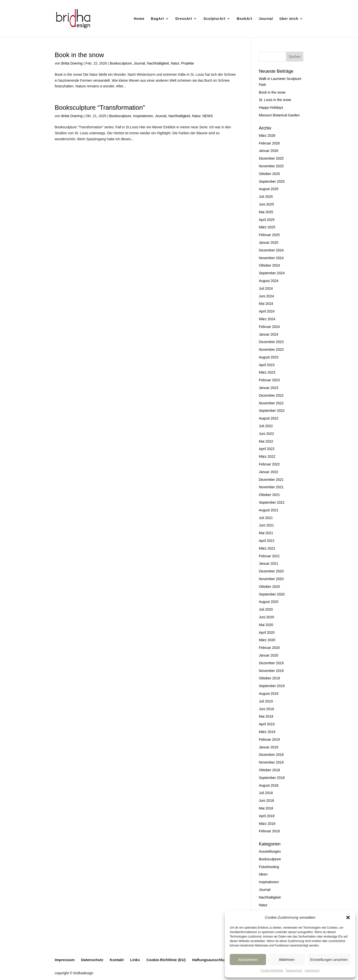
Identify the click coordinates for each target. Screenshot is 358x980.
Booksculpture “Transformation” (100, 107)
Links (135, 960)
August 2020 (269, 602)
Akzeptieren (248, 960)
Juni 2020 (266, 617)
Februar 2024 (269, 327)
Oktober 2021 (269, 495)
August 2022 (269, 418)
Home (139, 19)
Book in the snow (79, 55)
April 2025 (267, 220)
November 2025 (271, 166)
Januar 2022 (268, 472)
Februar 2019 (269, 739)
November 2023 (271, 350)
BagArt (157, 19)
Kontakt (117, 960)
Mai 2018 (266, 808)
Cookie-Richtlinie (272, 971)
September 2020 (272, 594)
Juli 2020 (266, 609)
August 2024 (269, 281)
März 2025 (267, 227)
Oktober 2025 (269, 174)
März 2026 (267, 136)
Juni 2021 (266, 525)
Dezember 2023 (271, 342)
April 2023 (267, 365)
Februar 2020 (269, 648)
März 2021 (267, 548)
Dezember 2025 (271, 158)
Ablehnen (287, 960)
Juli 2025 (266, 197)
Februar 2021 (269, 556)
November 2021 (271, 487)
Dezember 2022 (271, 395)
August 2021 (269, 510)
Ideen (263, 874)
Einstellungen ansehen (329, 960)
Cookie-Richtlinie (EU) (166, 960)
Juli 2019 (266, 701)
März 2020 (267, 640)
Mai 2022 (266, 441)
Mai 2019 (266, 716)
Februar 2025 (269, 235)
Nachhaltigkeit (158, 63)
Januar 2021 (268, 563)
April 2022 (267, 449)
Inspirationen (143, 116)
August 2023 (269, 357)
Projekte (187, 63)
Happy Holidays (271, 107)
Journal (266, 19)
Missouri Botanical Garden (279, 115)
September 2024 (272, 273)
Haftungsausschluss (210, 960)
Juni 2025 (266, 204)
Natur (175, 63)
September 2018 (272, 778)
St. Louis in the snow (275, 100)
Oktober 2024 (269, 265)
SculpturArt (215, 19)
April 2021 (267, 541)
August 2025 (269, 189)
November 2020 (271, 579)
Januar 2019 (268, 747)
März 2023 (267, 372)
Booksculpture (121, 63)
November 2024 (271, 258)
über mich (289, 19)
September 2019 (272, 686)
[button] (348, 917)
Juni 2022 (266, 434)
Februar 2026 (269, 143)
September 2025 (272, 181)
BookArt (245, 19)
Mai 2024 (266, 304)
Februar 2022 (269, 464)
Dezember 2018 (271, 755)
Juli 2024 (266, 288)
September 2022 (272, 411)
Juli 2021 (266, 518)
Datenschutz (294, 971)
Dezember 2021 (271, 480)
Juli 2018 (266, 793)
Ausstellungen (270, 851)
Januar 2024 (268, 334)
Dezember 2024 (271, 250)
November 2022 (271, 403)
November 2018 (271, 762)
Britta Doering (72, 63)
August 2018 (269, 785)
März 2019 (267, 732)
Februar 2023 (269, 380)
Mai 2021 (266, 533)
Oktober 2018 (269, 770)
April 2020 (267, 632)
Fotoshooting (269, 867)
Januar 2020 (268, 655)
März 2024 (267, 319)
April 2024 (267, 311)
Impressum (312, 971)
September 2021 (272, 502)
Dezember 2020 (271, 571)
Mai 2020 (266, 625)
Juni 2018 (266, 801)
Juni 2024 (266, 296)
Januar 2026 (268, 151)
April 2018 (267, 816)
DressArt (184, 19)
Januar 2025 (268, 243)
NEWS (208, 116)
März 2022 (267, 456)
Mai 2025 (266, 212)
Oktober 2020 (269, 587)
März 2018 (267, 824)
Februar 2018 (269, 831)
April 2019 (267, 724)
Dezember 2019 (271, 663)
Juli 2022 (266, 426)
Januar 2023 (268, 388)
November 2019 (271, 671)
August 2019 (269, 694)
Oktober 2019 (269, 678)
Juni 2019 (266, 709)
